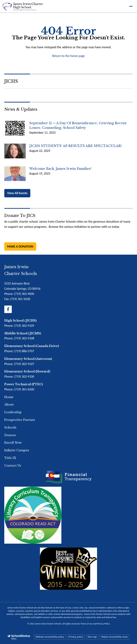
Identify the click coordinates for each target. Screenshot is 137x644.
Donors (10, 435)
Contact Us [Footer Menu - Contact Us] (13, 466)
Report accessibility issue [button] (115, 637)
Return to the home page (68, 56)
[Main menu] (131, 6)
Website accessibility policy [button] (50, 637)
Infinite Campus (17, 450)
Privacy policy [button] (76, 637)
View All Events (17, 193)
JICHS (11, 81)
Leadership (13, 412)
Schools (10, 427)
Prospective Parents (20, 420)
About (9, 404)
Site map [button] (92, 637)
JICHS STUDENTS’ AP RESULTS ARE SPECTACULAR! (76, 146)
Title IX (10, 458)
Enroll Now (13, 443)
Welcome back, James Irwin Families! (60, 169)
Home (9, 397)
